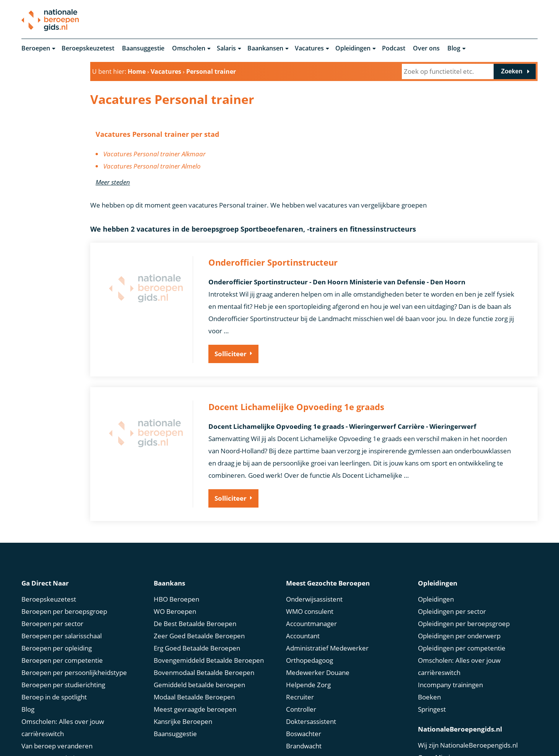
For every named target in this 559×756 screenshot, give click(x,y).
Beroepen (36, 49)
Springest (432, 685)
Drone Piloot (305, 747)
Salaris (226, 49)
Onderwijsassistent (314, 575)
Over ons (426, 49)
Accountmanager (311, 600)
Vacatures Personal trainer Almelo (152, 167)
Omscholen (189, 49)
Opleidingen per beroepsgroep (464, 600)
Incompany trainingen (450, 661)
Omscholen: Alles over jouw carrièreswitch (63, 704)
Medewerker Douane (318, 649)
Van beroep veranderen (57, 722)
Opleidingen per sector (452, 588)
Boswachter (304, 710)
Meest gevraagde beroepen (195, 685)
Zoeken (512, 72)
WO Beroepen (175, 588)
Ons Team (433, 746)
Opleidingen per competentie (462, 624)
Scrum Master (307, 734)
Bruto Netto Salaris (50, 734)
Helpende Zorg (308, 661)
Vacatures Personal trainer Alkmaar (154, 155)
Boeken (429, 673)
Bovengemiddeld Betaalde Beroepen (209, 637)
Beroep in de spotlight (54, 673)
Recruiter (300, 673)
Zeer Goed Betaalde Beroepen (199, 612)
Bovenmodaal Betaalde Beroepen (204, 649)
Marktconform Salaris (53, 747)
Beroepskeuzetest (88, 49)
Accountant (303, 612)
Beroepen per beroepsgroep (64, 588)
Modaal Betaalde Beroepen (194, 673)
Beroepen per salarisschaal (62, 612)
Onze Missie (436, 734)
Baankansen (265, 49)
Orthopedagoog (310, 637)
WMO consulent (310, 588)
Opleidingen (353, 49)
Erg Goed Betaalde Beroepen (197, 624)
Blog (454, 49)
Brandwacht (304, 722)
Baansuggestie (143, 49)
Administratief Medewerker (327, 624)
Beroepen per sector (52, 600)
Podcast (394, 49)
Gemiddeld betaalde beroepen (199, 661)
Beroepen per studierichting (63, 661)
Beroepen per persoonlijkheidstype (74, 649)
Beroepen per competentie (62, 637)
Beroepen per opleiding (57, 624)
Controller (301, 685)
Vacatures (309, 49)
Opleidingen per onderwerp (459, 612)
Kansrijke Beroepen (183, 698)
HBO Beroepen (176, 575)
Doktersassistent (311, 698)
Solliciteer (231, 354)
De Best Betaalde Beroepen (195, 600)
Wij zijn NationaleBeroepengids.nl (468, 721)
